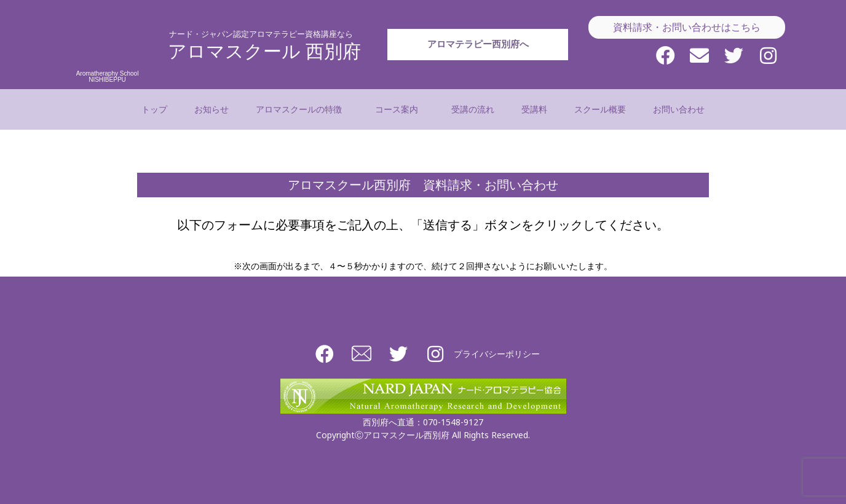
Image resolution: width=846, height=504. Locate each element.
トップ (154, 109)
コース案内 (400, 109)
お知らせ (211, 109)
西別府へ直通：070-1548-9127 (423, 422)
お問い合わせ (679, 109)
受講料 (534, 109)
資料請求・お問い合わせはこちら (687, 27)
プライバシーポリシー (497, 354)
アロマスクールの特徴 (302, 109)
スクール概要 (600, 109)
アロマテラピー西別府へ (478, 66)
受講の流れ (473, 109)
